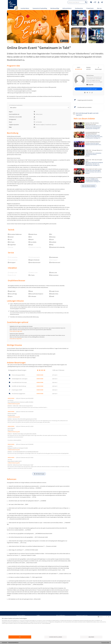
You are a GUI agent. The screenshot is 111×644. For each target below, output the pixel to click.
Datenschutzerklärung (13, 642)
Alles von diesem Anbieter (89, 186)
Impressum (4, 642)
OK (20, 637)
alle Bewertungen (39, 474)
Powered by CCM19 (105, 643)
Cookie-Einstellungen (55, 637)
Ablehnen (91, 637)
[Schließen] (109, 617)
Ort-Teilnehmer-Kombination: (16, 105)
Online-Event (39, 114)
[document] (55, 626)
